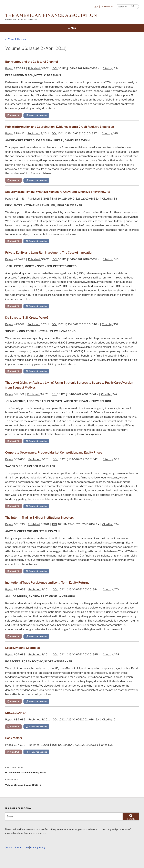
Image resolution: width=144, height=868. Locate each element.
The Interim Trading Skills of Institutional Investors (39, 518)
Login (95, 7)
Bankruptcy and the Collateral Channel (32, 62)
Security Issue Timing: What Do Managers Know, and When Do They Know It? (58, 192)
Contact (9, 848)
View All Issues (16, 39)
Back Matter (14, 738)
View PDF (13, 115)
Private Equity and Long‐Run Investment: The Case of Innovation (49, 253)
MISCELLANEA (16, 713)
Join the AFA (107, 7)
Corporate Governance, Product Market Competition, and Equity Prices (54, 453)
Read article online (36, 115)
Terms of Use (22, 848)
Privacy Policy (38, 848)
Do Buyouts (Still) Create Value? (27, 318)
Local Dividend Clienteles (22, 648)
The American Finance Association (51, 15)
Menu (72, 28)
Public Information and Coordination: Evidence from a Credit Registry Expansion (60, 127)
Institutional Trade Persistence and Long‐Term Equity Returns (47, 583)
